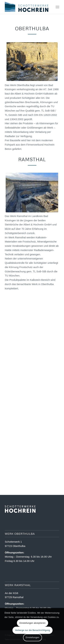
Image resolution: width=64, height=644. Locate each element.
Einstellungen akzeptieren (32, 623)
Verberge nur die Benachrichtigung (33, 630)
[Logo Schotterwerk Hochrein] (27, 7)
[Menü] (57, 7)
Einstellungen (33, 637)
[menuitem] (57, 7)
